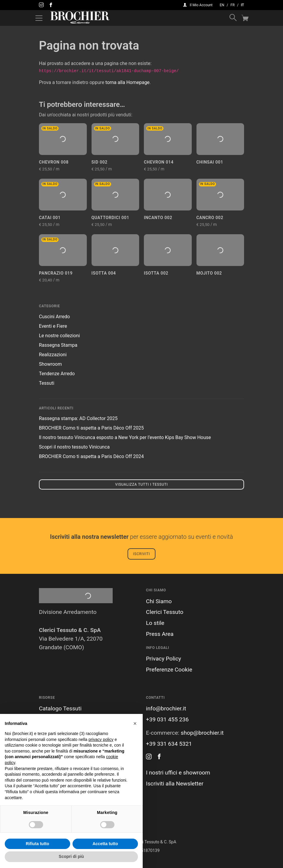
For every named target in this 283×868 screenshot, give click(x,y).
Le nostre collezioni (59, 336)
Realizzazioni (53, 355)
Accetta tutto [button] (105, 844)
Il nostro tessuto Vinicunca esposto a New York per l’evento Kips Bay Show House (125, 437)
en (222, 5)
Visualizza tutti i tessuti (141, 484)
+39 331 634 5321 (169, 744)
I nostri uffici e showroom (178, 773)
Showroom (50, 364)
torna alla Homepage (128, 82)
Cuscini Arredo (54, 317)
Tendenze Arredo (57, 374)
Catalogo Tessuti (60, 708)
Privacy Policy (163, 659)
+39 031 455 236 (167, 719)
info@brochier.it (166, 708)
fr (232, 5)
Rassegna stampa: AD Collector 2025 (78, 418)
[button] (135, 723)
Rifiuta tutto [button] (38, 844)
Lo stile (155, 623)
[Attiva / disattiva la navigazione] (39, 18)
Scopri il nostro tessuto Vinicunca (74, 447)
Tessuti (47, 383)
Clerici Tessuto (165, 612)
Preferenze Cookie (169, 670)
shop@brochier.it (202, 733)
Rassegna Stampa (58, 345)
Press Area (160, 634)
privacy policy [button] (101, 739)
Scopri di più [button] (71, 856)
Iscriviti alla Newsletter (175, 784)
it (242, 5)
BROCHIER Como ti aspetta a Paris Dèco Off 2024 (91, 456)
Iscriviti (141, 554)
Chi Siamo (159, 601)
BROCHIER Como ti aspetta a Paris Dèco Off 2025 (91, 428)
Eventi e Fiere (53, 326)
